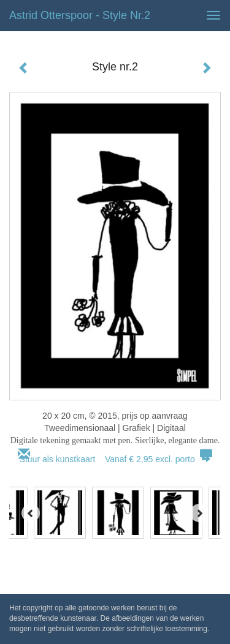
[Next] (199, 513)
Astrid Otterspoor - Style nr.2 (80, 15)
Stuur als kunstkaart (115, 459)
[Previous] (31, 513)
